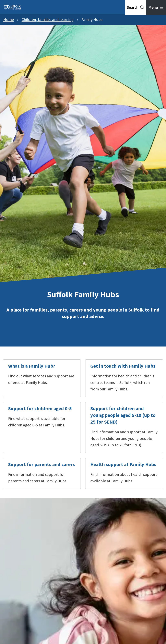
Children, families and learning (48, 19)
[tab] (135, 7)
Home (9, 19)
